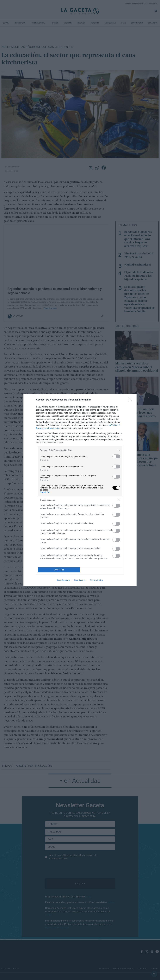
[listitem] (80, 450)
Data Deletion (63, 580)
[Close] (131, 400)
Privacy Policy (96, 580)
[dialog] (80, 490)
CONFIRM (59, 570)
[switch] (116, 456)
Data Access (80, 580)
